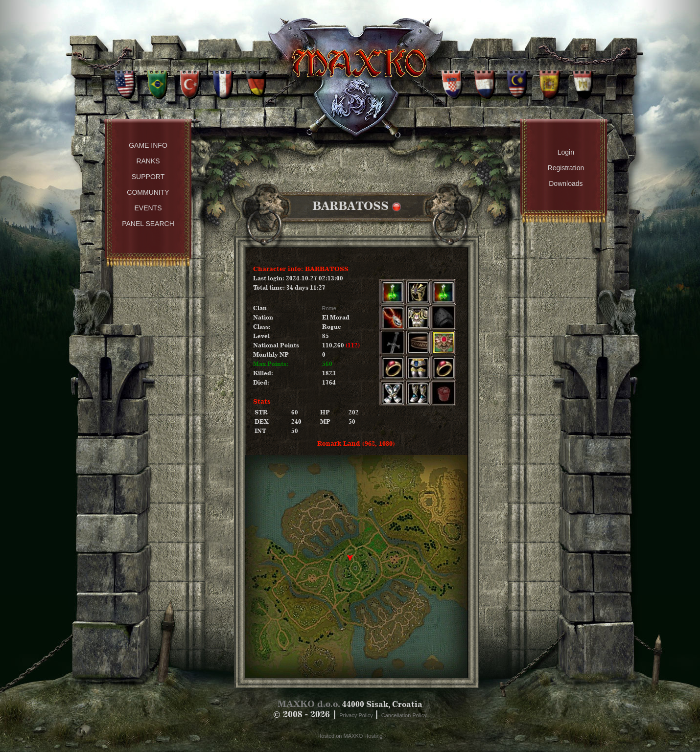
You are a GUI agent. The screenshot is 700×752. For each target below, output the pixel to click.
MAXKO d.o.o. (309, 704)
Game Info (148, 145)
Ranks (148, 161)
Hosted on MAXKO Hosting (350, 736)
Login (566, 152)
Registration (566, 168)
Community (148, 192)
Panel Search (148, 224)
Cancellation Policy (404, 715)
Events (148, 208)
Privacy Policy (357, 715)
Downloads (566, 183)
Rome (329, 308)
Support (148, 177)
